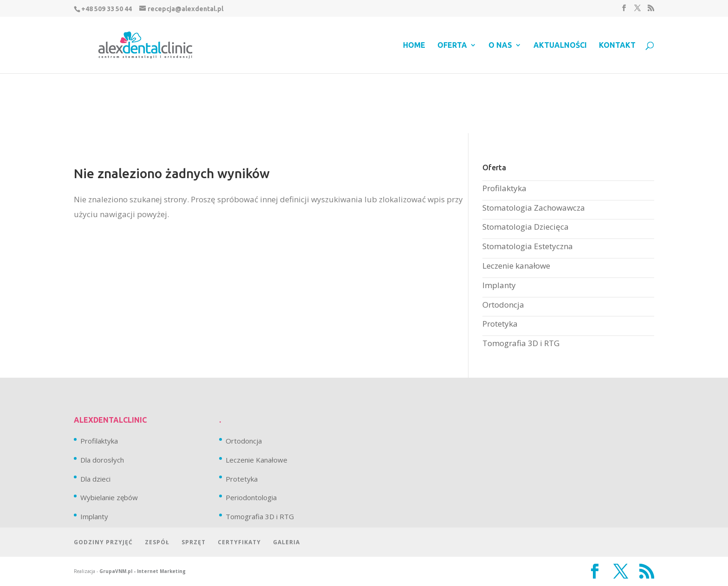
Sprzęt (194, 542)
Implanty (499, 285)
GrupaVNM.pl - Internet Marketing (143, 571)
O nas (500, 45)
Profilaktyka (504, 188)
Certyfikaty (239, 542)
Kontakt (617, 45)
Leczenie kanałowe (516, 266)
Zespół (157, 542)
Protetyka (500, 324)
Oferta (452, 45)
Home (414, 45)
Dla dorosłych (102, 460)
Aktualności (560, 45)
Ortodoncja (503, 305)
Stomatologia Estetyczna (528, 246)
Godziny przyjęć (103, 542)
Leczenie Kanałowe (257, 460)
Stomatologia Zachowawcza (534, 208)
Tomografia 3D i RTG (521, 343)
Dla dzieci (95, 479)
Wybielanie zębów (109, 497)
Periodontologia (251, 497)
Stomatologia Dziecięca (526, 227)
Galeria (286, 542)
